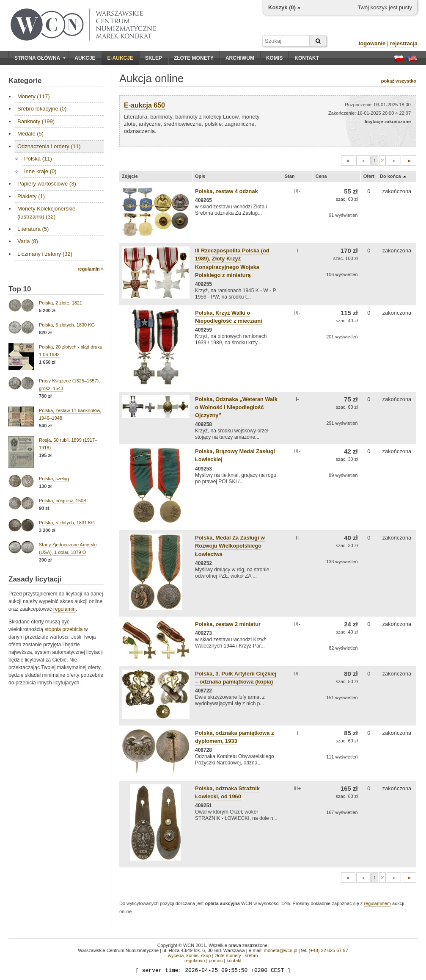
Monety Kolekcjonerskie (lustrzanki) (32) (46, 212)
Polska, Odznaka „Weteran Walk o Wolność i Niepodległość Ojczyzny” (236, 407)
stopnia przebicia (63, 629)
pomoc (216, 961)
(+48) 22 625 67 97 (328, 950)
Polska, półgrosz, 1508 (62, 501)
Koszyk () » (284, 7)
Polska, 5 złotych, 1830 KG (67, 325)
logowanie (372, 43)
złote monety (228, 955)
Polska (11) (38, 159)
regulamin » (91, 269)
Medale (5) (30, 134)
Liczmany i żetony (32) (45, 254)
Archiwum (240, 58)
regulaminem (377, 903)
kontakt (234, 961)
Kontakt (307, 58)
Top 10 (20, 289)
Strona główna (40, 58)
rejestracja (404, 43)
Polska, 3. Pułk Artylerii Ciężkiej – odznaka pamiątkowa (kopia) (236, 678)
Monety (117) (34, 96)
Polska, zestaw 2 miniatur (228, 624)
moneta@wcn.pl (281, 950)
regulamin (65, 609)
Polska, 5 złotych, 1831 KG (67, 523)
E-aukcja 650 (144, 105)
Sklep (154, 58)
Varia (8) (28, 241)
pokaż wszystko (399, 81)
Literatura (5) (33, 229)
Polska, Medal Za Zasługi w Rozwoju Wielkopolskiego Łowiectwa (230, 546)
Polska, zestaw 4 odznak (227, 191)
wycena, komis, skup (189, 955)
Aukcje (85, 58)
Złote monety (194, 58)
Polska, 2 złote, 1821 (60, 303)
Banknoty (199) (36, 121)
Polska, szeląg (54, 479)
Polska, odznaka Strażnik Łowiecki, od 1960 (227, 792)
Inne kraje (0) (40, 171)
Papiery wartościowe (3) (47, 184)
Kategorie (25, 81)
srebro (251, 955)
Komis (274, 58)
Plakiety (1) (31, 196)
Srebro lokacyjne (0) (42, 109)
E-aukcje (120, 58)
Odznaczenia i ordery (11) (49, 146)
